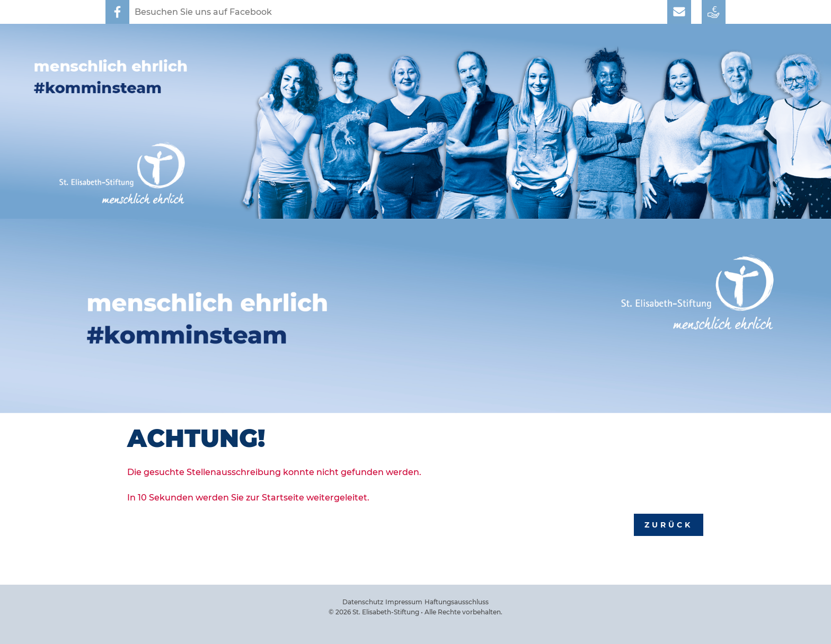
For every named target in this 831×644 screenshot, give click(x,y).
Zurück (669, 525)
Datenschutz (363, 602)
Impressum (404, 602)
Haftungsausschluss (457, 602)
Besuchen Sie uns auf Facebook (203, 12)
